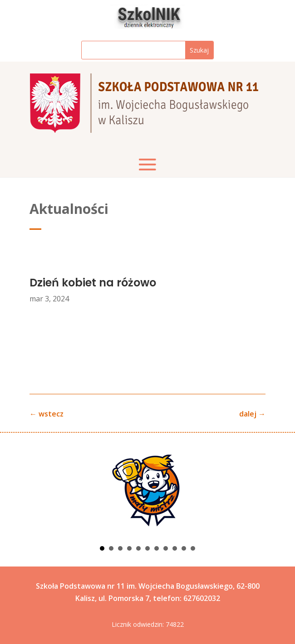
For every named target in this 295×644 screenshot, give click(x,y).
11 (193, 548)
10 (184, 548)
